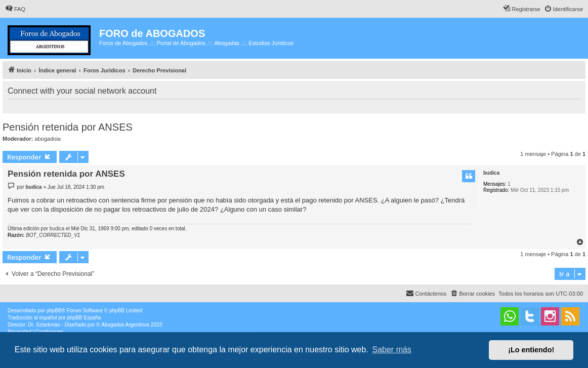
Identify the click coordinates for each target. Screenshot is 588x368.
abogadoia (48, 139)
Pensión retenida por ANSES (68, 127)
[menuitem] (15, 9)
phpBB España (84, 318)
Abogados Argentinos (125, 325)
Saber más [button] (392, 350)
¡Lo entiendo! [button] (531, 350)
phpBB (54, 311)
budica (491, 173)
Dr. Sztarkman (44, 325)
